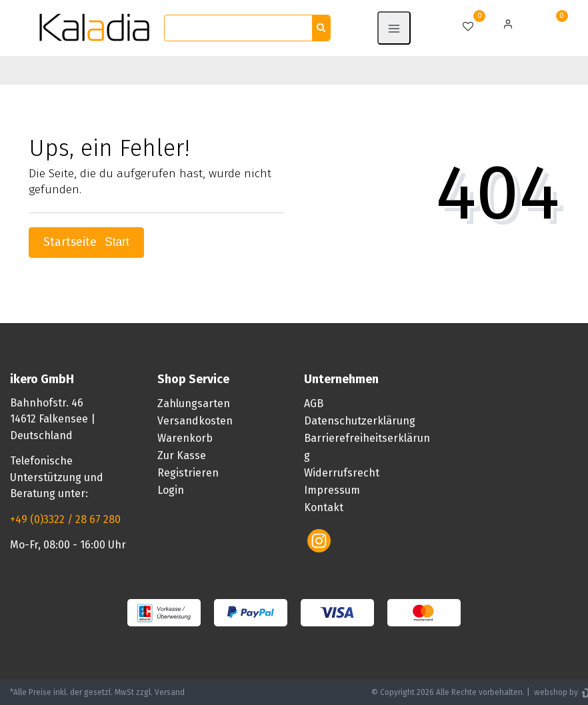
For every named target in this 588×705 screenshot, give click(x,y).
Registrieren (188, 473)
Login (171, 490)
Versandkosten (195, 421)
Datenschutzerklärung (360, 421)
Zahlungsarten (194, 403)
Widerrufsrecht (342, 473)
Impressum (332, 490)
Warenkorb (185, 438)
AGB (314, 403)
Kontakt (324, 507)
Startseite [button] (86, 242)
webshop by (555, 692)
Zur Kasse (182, 455)
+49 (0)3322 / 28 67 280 (65, 519)
